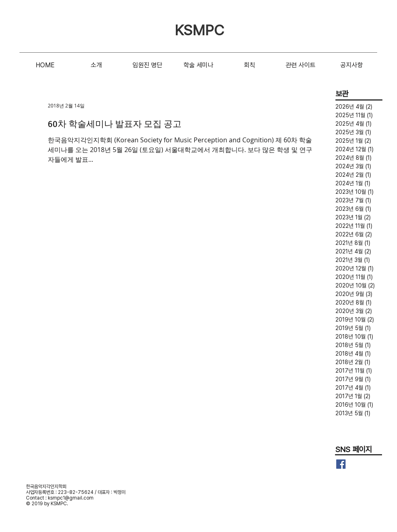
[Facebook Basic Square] (341, 464)
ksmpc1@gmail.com (71, 498)
